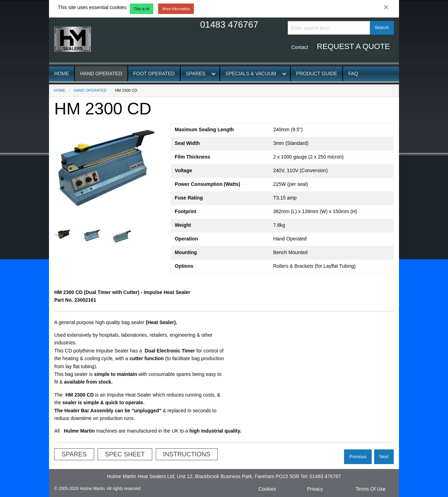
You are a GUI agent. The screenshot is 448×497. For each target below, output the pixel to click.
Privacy (315, 489)
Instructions (187, 454)
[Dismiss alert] (386, 7)
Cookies (267, 489)
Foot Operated (154, 73)
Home (62, 73)
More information (176, 9)
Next (384, 457)
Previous (358, 457)
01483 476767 (229, 24)
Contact (300, 47)
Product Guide (317, 73)
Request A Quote (353, 46)
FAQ (353, 73)
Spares (196, 73)
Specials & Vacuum (251, 73)
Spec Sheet (125, 454)
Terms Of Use (371, 489)
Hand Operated (101, 73)
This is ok (142, 9)
